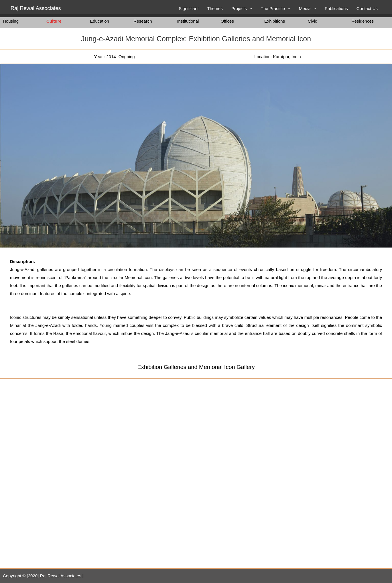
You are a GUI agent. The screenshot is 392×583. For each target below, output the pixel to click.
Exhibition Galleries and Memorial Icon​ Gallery (196, 367)
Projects (239, 8)
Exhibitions (275, 21)
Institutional (188, 21)
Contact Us (367, 8)
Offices (227, 21)
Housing (11, 21)
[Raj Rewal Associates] (37, 8)
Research (143, 21)
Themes (215, 8)
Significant (189, 8)
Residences (363, 21)
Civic (313, 21)
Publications (336, 8)
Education (100, 21)
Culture (54, 21)
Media (305, 8)
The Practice (273, 8)
